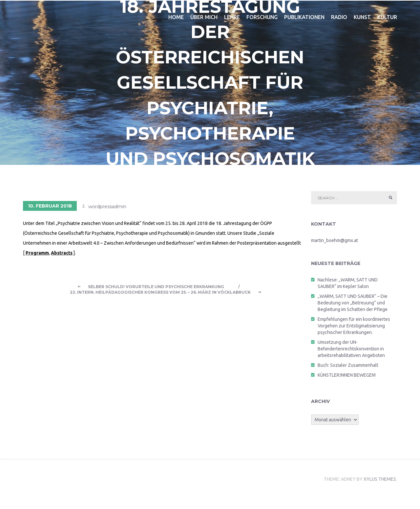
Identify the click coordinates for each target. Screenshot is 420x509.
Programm (37, 254)
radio (339, 19)
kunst (362, 19)
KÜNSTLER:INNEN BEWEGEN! (347, 377)
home (176, 19)
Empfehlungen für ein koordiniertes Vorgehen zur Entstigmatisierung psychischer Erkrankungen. (354, 327)
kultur (387, 19)
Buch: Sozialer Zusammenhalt (348, 367)
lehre (232, 19)
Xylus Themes (380, 494)
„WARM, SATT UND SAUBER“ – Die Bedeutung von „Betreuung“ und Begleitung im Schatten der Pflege (353, 304)
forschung (262, 19)
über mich (204, 19)
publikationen (304, 19)
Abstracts (62, 254)
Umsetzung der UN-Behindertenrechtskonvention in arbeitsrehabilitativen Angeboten (351, 350)
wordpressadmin (107, 208)
